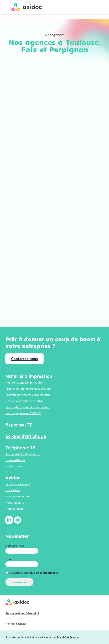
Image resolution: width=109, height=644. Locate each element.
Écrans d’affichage (26, 436)
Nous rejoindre (15, 502)
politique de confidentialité (41, 573)
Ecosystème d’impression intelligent (28, 395)
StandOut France (68, 637)
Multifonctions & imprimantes (24, 382)
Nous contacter (15, 509)
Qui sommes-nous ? (18, 484)
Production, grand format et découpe (28, 389)
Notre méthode (15, 460)
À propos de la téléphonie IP (23, 454)
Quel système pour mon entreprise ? (28, 407)
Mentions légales (16, 623)
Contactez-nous (24, 359)
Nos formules (14, 466)
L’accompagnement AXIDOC (23, 413)
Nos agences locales (18, 496)
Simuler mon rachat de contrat (24, 401)
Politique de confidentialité (22, 613)
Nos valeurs (13, 490)
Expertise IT (19, 425)
